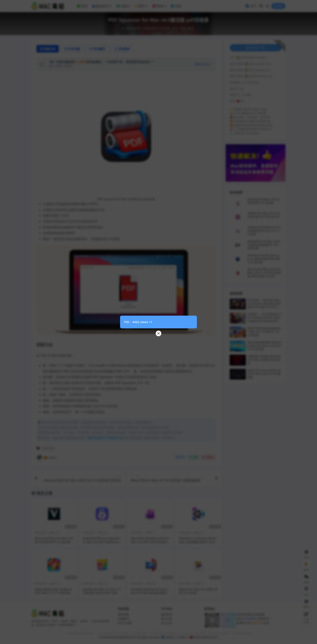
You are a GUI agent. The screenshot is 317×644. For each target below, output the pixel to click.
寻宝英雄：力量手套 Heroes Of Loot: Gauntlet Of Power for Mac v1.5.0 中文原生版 (264, 305)
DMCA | (184, 637)
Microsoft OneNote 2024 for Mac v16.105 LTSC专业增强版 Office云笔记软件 (150, 542)
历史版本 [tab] (122, 49)
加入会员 (167, 623)
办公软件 (164, 28)
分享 (180, 457)
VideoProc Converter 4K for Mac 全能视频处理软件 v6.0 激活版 (198, 542)
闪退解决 (124, 619)
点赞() (208, 457)
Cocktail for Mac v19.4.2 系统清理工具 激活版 (263, 201)
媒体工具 (55, 533)
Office (150, 533)
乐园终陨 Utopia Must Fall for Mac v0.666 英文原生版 (264, 360)
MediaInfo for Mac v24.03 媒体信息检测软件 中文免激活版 (264, 245)
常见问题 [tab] (72, 49)
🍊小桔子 (46, 457)
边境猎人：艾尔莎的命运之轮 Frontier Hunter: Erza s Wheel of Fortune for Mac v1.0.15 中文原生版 (264, 319)
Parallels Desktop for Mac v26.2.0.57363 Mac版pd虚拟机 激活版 (150, 593)
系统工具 (103, 533)
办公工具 (49, 448)
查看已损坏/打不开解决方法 (105, 438)
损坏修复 (124, 614)
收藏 (193, 457)
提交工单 (167, 619)
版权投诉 (167, 614)
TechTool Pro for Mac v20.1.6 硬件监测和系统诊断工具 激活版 (264, 259)
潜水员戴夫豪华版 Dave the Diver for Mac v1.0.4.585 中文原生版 (264, 346)
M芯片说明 (125, 623)
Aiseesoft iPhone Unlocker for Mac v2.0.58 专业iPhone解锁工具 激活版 (102, 542)
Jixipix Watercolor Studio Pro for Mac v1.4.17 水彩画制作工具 (54, 593)
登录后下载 (256, 48)
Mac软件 (152, 28)
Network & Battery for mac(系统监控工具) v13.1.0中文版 (264, 231)
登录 (278, 6)
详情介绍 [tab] (48, 49)
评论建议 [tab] (97, 49)
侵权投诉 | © (172, 637)
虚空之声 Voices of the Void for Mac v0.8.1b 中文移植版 (264, 374)
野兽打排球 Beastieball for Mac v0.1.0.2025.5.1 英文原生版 (264, 332)
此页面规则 (250, 619)
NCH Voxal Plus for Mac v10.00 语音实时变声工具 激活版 (54, 540)
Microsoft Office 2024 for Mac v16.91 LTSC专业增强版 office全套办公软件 (264, 273)
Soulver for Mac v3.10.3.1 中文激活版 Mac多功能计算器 (102, 591)
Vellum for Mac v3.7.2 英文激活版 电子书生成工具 (264, 215)
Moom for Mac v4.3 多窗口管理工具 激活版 (198, 591)
